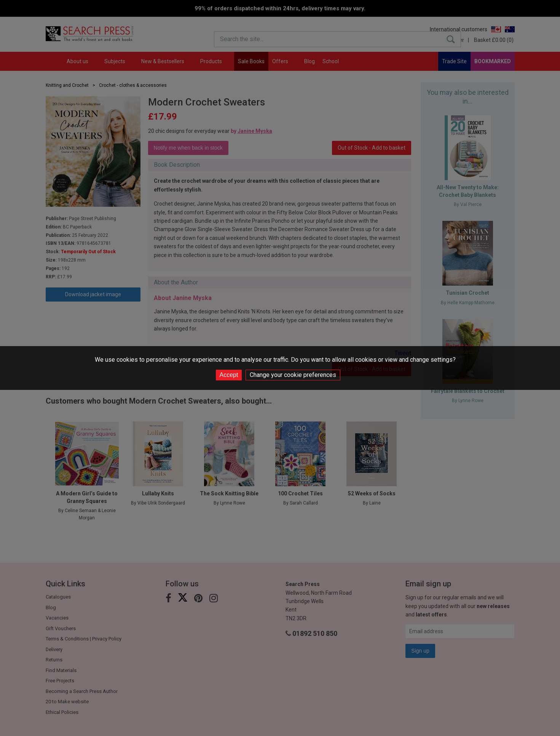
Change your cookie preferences (293, 375)
